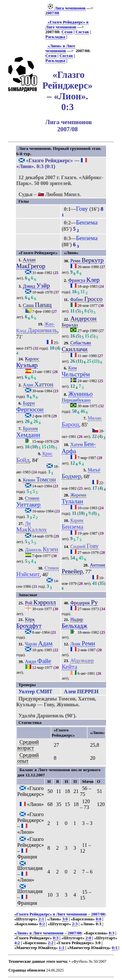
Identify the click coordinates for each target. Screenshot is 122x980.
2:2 (51, 943)
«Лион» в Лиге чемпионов (61, 48)
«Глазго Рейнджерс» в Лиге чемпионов (67, 25)
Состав (82, 32)
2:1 (41, 919)
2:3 (75, 924)
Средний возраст (28, 745)
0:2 (42, 924)
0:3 (111, 933)
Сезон (67, 32)
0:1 (115, 948)
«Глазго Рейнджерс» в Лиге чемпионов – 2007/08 (60, 914)
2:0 (88, 938)
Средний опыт (28, 758)
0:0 (98, 919)
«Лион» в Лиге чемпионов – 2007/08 (48, 933)
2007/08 (52, 13)
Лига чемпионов (67, 8)
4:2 (17, 943)
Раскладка (55, 37)
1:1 (62, 948)
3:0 (65, 919)
